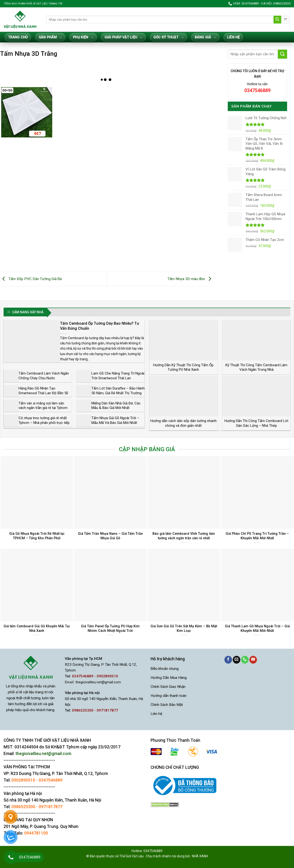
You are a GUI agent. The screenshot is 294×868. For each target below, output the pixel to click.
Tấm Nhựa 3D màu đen (190, 279)
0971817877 (51, 807)
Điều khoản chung (165, 669)
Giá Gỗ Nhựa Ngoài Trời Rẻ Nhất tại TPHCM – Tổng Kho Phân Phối (37, 536)
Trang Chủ (18, 37)
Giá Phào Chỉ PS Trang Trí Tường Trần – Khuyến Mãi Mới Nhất (257, 536)
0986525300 (23, 807)
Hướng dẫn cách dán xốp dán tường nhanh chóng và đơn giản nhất (183, 423)
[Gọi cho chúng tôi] (245, 660)
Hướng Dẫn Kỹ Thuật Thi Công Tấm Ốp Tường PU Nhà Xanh (183, 367)
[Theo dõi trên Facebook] (228, 660)
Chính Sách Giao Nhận (168, 687)
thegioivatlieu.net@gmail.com (98, 682)
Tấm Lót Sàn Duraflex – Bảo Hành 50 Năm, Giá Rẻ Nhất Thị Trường (118, 391)
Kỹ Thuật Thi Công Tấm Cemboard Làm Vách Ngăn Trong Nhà (256, 367)
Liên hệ (233, 37)
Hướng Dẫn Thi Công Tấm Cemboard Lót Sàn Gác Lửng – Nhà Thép (256, 423)
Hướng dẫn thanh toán (168, 696)
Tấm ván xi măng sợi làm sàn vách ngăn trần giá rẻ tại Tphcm (43, 406)
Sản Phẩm (50, 38)
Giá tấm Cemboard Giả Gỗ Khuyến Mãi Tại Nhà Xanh (37, 628)
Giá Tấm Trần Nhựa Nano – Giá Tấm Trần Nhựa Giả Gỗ (110, 536)
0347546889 (51, 780)
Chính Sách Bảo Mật (167, 705)
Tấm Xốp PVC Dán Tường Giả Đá (31, 279)
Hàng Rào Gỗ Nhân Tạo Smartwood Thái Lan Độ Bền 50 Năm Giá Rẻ (43, 393)
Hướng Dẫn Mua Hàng (169, 678)
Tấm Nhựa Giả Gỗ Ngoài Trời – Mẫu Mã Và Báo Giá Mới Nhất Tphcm (115, 423)
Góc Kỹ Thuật (168, 38)
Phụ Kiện (83, 38)
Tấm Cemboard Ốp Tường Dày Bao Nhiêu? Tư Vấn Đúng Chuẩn (100, 326)
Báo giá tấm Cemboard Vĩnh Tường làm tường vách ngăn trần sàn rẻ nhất (184, 536)
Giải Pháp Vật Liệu (123, 38)
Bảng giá (205, 38)
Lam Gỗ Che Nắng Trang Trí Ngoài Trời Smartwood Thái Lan (118, 376)
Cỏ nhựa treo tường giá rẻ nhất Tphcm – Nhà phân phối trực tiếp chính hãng (44, 423)
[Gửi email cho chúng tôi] (237, 660)
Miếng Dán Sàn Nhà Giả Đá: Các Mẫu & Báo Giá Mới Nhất (116, 406)
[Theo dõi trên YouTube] (253, 660)
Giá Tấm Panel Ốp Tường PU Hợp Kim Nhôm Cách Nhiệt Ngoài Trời (110, 628)
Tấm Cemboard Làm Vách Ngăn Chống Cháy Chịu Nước (44, 376)
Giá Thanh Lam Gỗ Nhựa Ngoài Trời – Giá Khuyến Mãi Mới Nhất (257, 628)
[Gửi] (277, 20)
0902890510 (23, 780)
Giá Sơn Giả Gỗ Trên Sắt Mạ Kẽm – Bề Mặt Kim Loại (184, 628)
